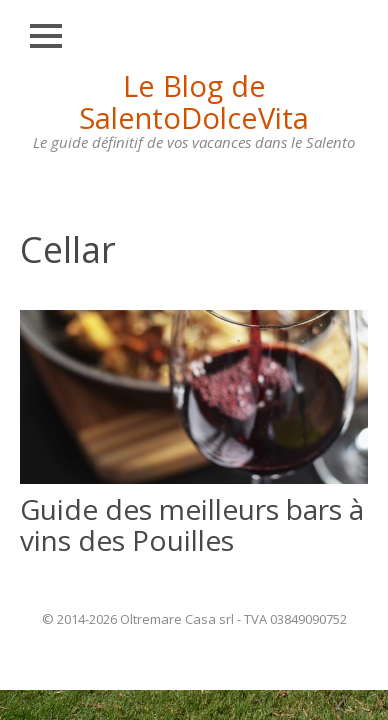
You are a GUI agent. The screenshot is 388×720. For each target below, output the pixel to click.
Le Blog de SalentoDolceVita (194, 101)
